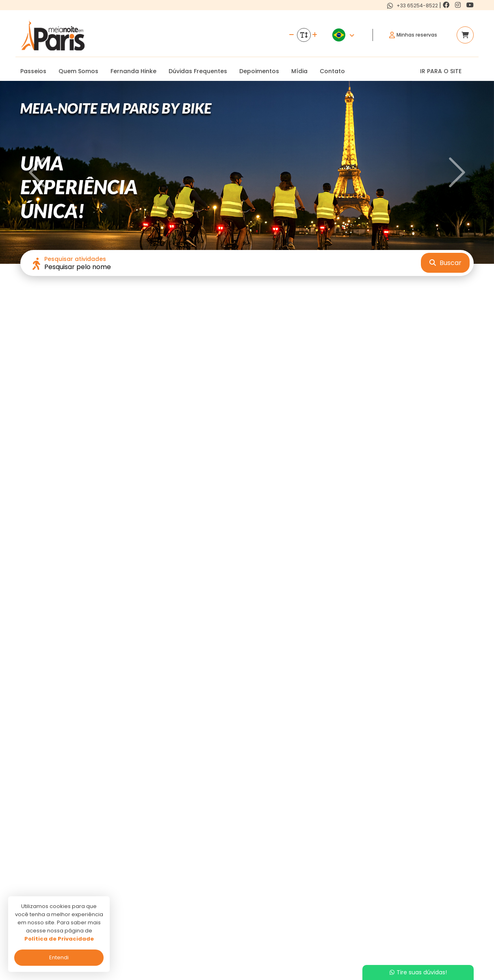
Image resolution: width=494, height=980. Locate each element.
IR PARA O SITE (441, 71)
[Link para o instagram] (459, 5)
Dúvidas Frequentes (198, 71)
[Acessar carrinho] (465, 35)
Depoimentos (259, 71)
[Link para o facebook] (447, 5)
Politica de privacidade (212, 903)
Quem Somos (78, 71)
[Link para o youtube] (470, 5)
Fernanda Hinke (133, 71)
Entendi (59, 957)
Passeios (33, 71)
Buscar (445, 263)
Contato (332, 71)
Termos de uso (202, 914)
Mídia (299, 71)
